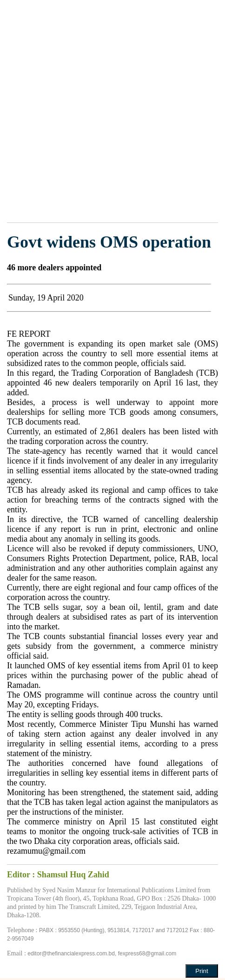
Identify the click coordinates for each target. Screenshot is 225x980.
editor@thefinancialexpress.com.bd (71, 954)
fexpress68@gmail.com (147, 954)
